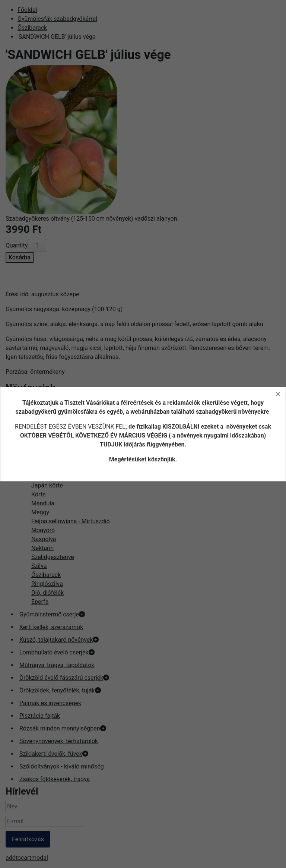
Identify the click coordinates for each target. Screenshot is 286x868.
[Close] (278, 394)
